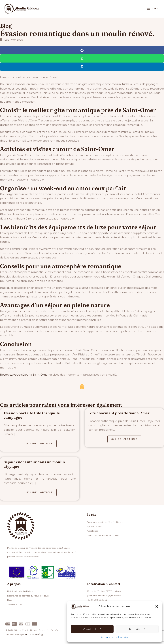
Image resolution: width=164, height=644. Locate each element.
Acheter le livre (15, 605)
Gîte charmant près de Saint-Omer (119, 412)
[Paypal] (8, 624)
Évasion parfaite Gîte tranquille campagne (32, 415)
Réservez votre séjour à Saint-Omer (24, 374)
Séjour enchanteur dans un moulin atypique (34, 464)
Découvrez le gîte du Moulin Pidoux (105, 522)
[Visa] (21, 624)
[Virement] (34, 624)
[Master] (28, 624)
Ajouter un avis (94, 527)
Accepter (92, 629)
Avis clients (92, 531)
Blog (7, 25)
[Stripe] (14, 624)
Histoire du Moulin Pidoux (20, 591)
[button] (157, 606)
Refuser (137, 629)
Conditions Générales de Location (103, 535)
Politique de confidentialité (115, 637)
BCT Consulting (34, 634)
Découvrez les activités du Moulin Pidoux (28, 596)
